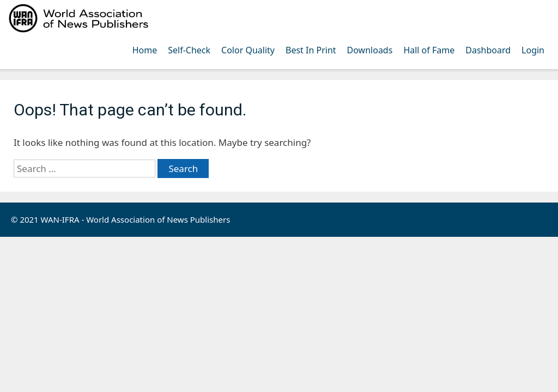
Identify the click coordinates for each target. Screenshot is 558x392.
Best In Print (311, 50)
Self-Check (189, 50)
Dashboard (488, 50)
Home (145, 50)
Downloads (370, 50)
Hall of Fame (429, 50)
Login (533, 50)
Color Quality (248, 50)
